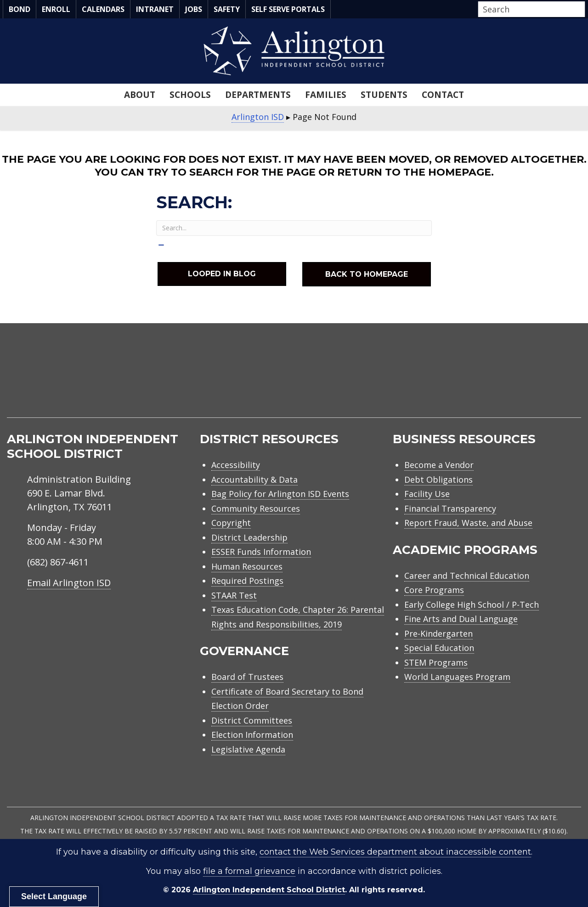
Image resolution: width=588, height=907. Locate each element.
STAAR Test (234, 595)
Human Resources (247, 566)
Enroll (56, 9)
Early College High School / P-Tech (472, 605)
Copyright (231, 523)
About (140, 95)
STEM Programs (436, 662)
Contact (443, 95)
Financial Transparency (450, 508)
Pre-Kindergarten (438, 633)
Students (384, 95)
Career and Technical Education (467, 576)
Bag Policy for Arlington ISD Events (280, 494)
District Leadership (249, 537)
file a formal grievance (249, 871)
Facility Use (427, 494)
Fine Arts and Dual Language (461, 619)
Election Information (252, 735)
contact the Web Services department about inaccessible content (395, 852)
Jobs (194, 9)
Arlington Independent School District (269, 890)
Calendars (103, 9)
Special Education (439, 648)
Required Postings (247, 581)
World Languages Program (457, 677)
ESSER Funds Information (261, 552)
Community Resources (256, 508)
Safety (227, 9)
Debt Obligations (438, 479)
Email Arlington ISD (69, 583)
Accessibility (236, 465)
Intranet (155, 9)
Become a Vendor (439, 465)
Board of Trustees (247, 677)
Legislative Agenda (248, 749)
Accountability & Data (254, 479)
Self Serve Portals (288, 9)
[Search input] (529, 9)
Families (326, 95)
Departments (258, 95)
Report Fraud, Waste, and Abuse (468, 523)
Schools (190, 95)
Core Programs (434, 590)
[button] (582, 10)
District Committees (252, 720)
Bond (20, 9)
